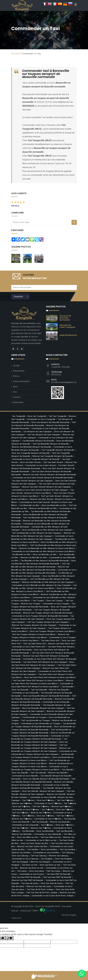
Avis (15, 392)
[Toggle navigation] (76, 5)
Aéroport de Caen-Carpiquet (67, 326)
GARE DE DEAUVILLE (68, 335)
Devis (16, 387)
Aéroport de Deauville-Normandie (65, 318)
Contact (17, 397)
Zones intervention (21, 381)
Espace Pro (17, 918)
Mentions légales (69, 915)
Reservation (18, 402)
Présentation (19, 371)
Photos (16, 376)
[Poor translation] (9, 938)
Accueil (15, 54)
